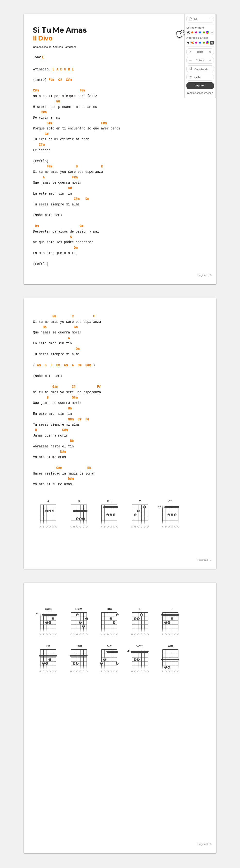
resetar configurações (200, 93)
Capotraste (201, 69)
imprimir (200, 85)
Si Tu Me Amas (60, 30)
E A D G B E (63, 69)
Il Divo (43, 38)
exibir (198, 77)
